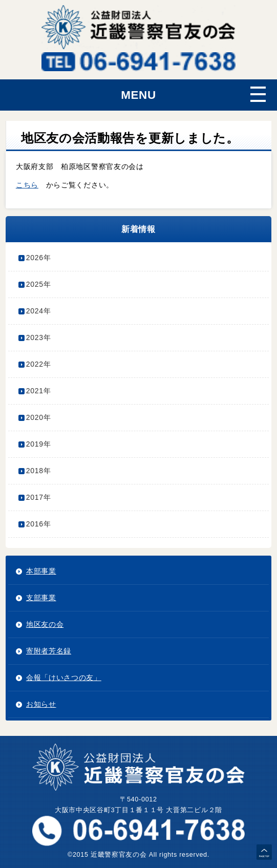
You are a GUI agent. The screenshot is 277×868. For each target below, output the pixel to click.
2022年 (39, 364)
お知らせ (41, 704)
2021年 (39, 391)
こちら (27, 185)
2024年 (39, 311)
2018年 (39, 471)
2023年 (39, 337)
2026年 (39, 258)
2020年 (39, 417)
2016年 (39, 524)
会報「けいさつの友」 (64, 678)
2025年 (39, 284)
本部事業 (41, 571)
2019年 (39, 444)
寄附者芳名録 (49, 651)
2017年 (39, 497)
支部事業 (41, 598)
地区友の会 (45, 624)
